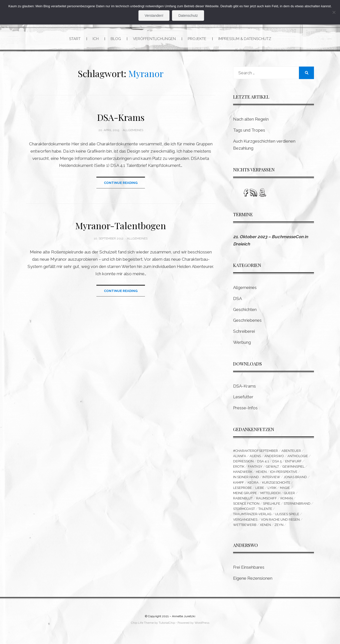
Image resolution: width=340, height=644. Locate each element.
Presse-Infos (245, 408)
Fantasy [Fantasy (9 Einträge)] (255, 467)
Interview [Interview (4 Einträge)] (271, 478)
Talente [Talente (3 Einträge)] (265, 512)
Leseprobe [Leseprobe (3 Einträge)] (242, 490)
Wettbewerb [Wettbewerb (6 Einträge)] (245, 528)
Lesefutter (243, 397)
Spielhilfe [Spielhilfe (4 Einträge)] (272, 506)
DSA (237, 299)
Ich (96, 39)
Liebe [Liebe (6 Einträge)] (260, 490)
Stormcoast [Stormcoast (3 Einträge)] (244, 512)
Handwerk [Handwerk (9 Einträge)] (243, 473)
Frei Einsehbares (249, 571)
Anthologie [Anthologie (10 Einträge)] (298, 456)
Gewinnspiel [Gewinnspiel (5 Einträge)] (293, 467)
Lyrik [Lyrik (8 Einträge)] (272, 490)
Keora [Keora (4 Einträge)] (253, 484)
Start (75, 39)
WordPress (202, 626)
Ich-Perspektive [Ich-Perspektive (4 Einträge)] (284, 473)
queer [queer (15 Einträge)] (289, 495)
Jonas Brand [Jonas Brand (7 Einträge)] (295, 478)
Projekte (197, 39)
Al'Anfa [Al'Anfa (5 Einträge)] (240, 456)
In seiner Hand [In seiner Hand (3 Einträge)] (246, 478)
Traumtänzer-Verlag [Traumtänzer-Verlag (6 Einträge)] (252, 517)
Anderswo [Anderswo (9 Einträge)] (274, 456)
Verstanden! (154, 16)
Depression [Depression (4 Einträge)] (243, 462)
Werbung (242, 343)
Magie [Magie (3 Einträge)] (285, 490)
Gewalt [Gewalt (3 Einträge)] (272, 467)
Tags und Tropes (249, 130)
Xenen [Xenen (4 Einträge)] (265, 528)
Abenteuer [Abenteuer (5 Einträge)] (291, 451)
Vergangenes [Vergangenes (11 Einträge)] (245, 523)
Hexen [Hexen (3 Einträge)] (261, 473)
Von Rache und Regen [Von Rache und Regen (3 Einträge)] (280, 523)
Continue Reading (121, 183)
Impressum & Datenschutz (245, 39)
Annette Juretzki (184, 620)
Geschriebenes (247, 321)
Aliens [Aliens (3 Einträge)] (255, 456)
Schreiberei (244, 332)
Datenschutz (188, 16)
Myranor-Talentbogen (121, 226)
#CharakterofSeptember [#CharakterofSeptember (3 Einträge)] (256, 451)
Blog (116, 39)
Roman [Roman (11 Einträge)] (287, 501)
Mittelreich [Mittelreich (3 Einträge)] (270, 495)
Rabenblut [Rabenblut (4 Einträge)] (243, 501)
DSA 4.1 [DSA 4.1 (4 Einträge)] (263, 462)
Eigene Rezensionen (253, 582)
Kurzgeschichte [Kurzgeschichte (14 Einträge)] (276, 484)
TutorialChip (167, 626)
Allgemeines (133, 131)
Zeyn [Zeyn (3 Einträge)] (279, 528)
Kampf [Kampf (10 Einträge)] (239, 484)
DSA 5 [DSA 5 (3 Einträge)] (277, 462)
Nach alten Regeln (251, 119)
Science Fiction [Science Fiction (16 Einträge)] (246, 506)
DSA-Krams (121, 118)
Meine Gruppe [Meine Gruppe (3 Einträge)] (245, 495)
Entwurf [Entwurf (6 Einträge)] (293, 462)
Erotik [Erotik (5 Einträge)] (239, 467)
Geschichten (245, 310)
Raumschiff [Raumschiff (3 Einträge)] (267, 501)
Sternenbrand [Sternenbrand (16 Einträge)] (297, 506)
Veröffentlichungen (154, 39)
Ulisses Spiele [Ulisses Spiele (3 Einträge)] (287, 517)
